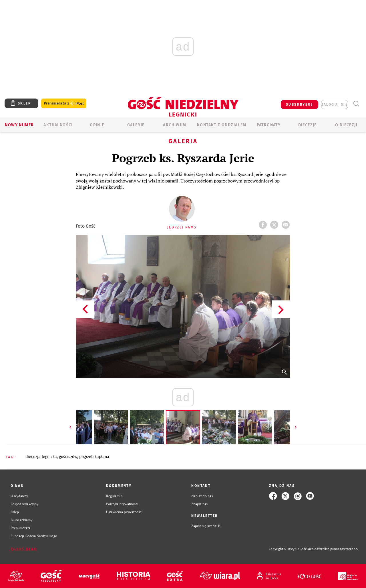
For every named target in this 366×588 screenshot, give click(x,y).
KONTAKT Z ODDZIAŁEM (222, 125)
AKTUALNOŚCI (58, 125)
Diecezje (308, 125)
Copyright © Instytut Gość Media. (293, 549)
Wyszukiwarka (356, 104)
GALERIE (136, 125)
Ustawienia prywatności (124, 512)
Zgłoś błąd (24, 549)
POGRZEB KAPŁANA (94, 457)
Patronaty (269, 125)
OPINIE (97, 125)
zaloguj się (335, 105)
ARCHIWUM (175, 125)
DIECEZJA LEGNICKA (41, 457)
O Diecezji (346, 125)
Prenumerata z (64, 104)
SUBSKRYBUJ (299, 105)
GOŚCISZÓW (68, 457)
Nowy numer (19, 125)
